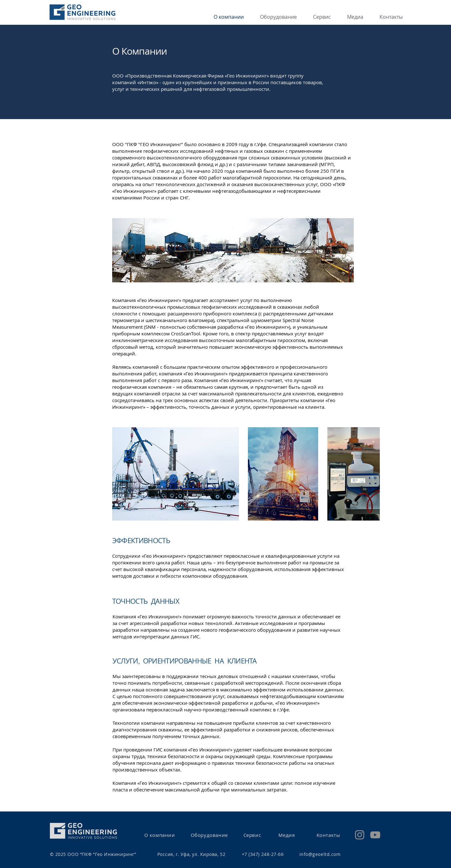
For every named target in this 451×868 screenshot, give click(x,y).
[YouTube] (375, 835)
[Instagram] (360, 835)
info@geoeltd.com (320, 854)
